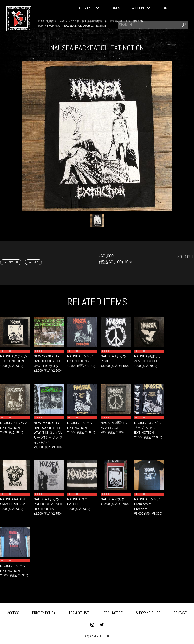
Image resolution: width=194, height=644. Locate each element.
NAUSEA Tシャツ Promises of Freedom (147, 504)
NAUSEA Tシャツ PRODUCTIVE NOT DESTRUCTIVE (48, 504)
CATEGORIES (87, 8)
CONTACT (180, 612)
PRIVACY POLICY (44, 612)
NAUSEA (33, 262)
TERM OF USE (79, 612)
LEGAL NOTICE (112, 612)
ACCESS (13, 612)
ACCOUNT (141, 8)
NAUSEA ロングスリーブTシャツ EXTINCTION (148, 428)
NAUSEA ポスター (114, 499)
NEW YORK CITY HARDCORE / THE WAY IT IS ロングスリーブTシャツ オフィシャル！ (48, 432)
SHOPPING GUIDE (148, 612)
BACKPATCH (11, 262)
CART (165, 8)
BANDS (115, 8)
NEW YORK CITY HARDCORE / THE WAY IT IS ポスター (48, 361)
